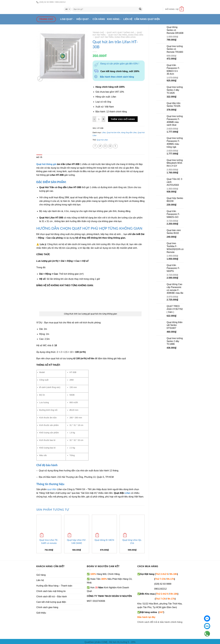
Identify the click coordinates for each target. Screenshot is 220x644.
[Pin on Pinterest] (110, 146)
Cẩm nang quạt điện (147, 19)
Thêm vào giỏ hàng (123, 119)
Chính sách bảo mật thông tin (51, 591)
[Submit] (140, 9)
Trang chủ (98, 32)
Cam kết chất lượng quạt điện (51, 602)
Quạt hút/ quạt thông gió (120, 32)
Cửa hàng (99, 19)
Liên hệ (128, 19)
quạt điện (52, 489)
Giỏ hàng (41, 575)
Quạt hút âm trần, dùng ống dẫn (126, 35)
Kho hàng (114, 19)
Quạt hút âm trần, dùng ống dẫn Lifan (115, 37)
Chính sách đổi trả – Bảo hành (52, 597)
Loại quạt (67, 19)
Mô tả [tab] (39, 157)
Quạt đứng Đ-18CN (104, 540)
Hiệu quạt (84, 19)
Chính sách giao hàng (47, 607)
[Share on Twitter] (100, 146)
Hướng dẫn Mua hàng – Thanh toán (54, 586)
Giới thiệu (41, 613)
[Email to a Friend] (105, 146)
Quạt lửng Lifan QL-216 (132, 541)
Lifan (104, 132)
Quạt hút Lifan (102, 140)
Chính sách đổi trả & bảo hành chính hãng (160, 622)
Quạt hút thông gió (46, 164)
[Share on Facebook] (95, 146)
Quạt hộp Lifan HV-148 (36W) (77, 541)
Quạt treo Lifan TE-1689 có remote (49, 541)
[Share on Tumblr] (115, 146)
